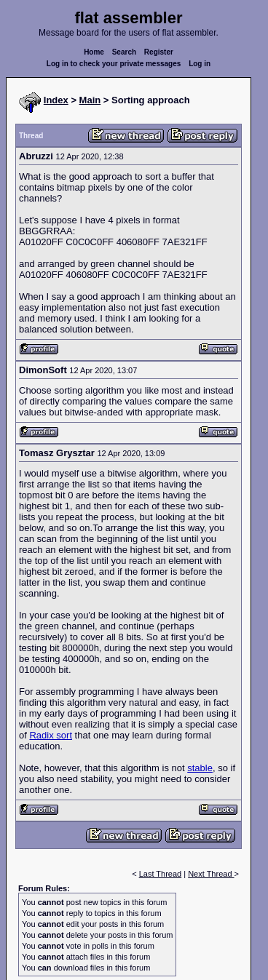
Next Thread (211, 874)
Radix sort (51, 735)
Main (90, 100)
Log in (200, 64)
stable (200, 768)
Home (94, 52)
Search (124, 52)
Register (159, 52)
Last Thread (161, 874)
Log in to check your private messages (114, 64)
